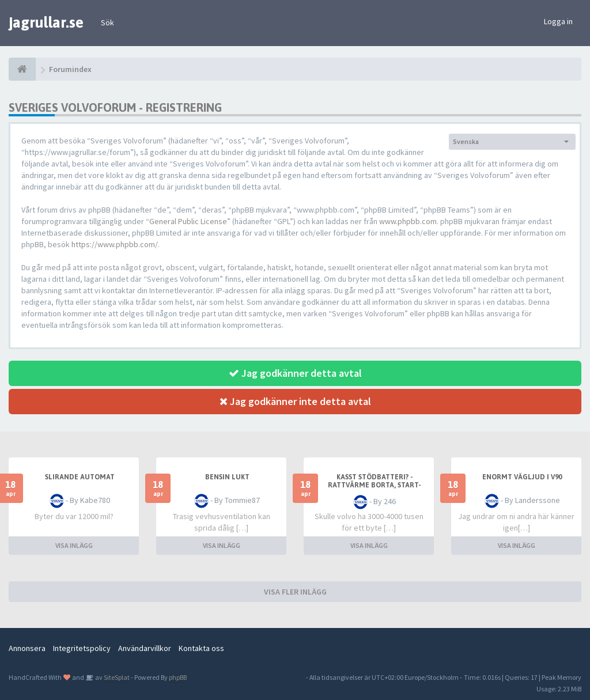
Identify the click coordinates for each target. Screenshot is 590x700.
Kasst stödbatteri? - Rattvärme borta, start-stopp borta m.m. (375, 485)
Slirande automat (80, 477)
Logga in (558, 21)
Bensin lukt (227, 477)
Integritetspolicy (82, 648)
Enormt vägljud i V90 (522, 477)
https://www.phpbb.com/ (115, 244)
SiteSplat (116, 677)
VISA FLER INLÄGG (295, 592)
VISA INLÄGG (74, 545)
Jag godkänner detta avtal (295, 373)
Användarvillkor (145, 648)
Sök (107, 22)
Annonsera (27, 648)
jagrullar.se (46, 22)
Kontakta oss (201, 648)
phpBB (178, 677)
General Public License (188, 221)
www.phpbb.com (408, 221)
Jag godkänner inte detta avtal (295, 401)
